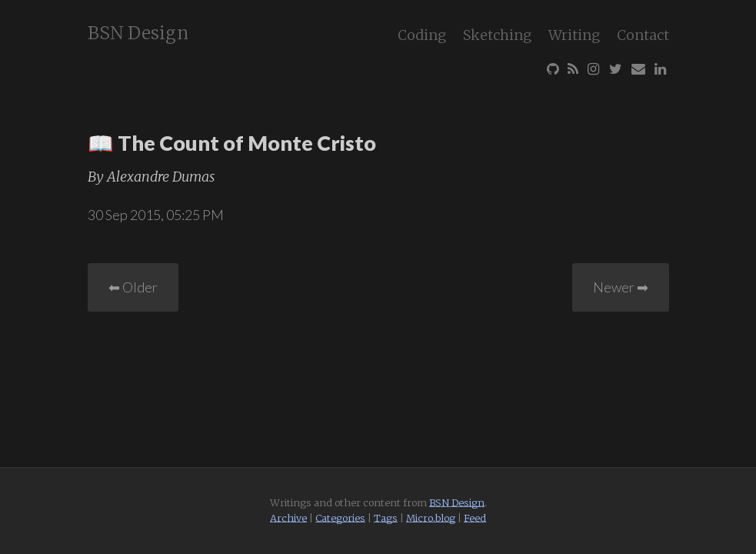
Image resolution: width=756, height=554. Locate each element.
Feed (475, 518)
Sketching (497, 35)
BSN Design (138, 33)
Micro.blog (431, 518)
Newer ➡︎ (621, 287)
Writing (574, 35)
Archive (288, 518)
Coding (422, 35)
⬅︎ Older (133, 287)
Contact (643, 35)
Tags (386, 518)
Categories (340, 518)
